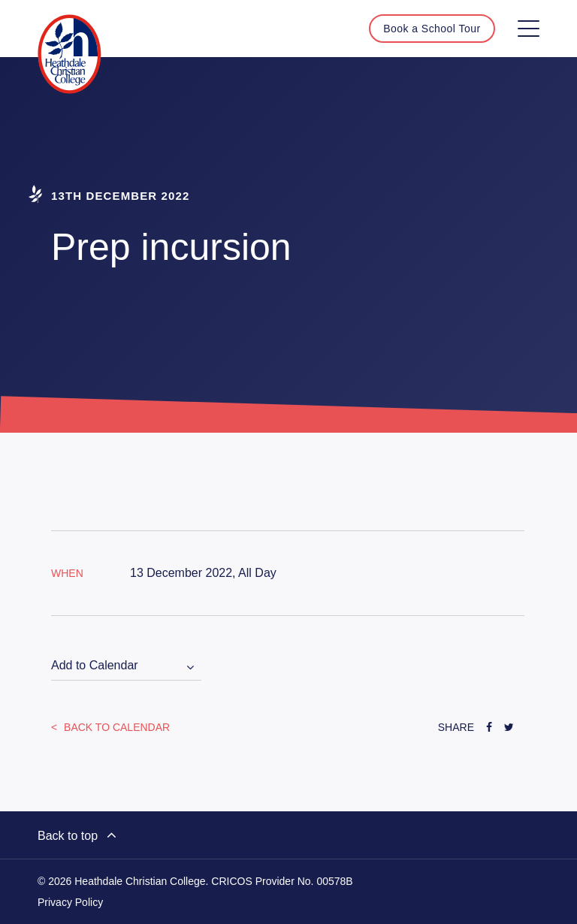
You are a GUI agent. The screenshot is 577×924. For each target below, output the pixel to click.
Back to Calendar (115, 727)
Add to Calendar (95, 665)
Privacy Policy (70, 902)
